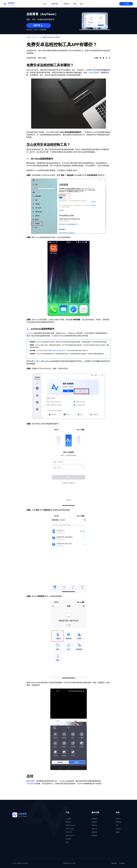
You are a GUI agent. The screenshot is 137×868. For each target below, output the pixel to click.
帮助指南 (118, 822)
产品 (45, 4)
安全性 (118, 832)
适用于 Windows (70, 825)
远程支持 (94, 825)
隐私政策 (114, 863)
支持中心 (118, 819)
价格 (75, 4)
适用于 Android (70, 835)
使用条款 (122, 863)
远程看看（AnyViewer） (32, 37)
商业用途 (68, 822)
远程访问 (94, 822)
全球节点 (66, 4)
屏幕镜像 (94, 835)
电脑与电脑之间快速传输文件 (57, 350)
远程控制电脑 (94, 72)
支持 (81, 4)
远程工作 (94, 829)
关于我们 (118, 829)
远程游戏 (94, 832)
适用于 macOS (70, 829)
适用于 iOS (69, 832)
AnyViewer (30, 333)
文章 (41, 37)
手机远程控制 (32, 784)
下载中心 (38, 361)
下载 (126, 4)
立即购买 (68, 839)
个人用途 (68, 819)
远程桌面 (94, 819)
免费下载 (38, 25)
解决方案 (55, 4)
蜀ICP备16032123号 (69, 863)
